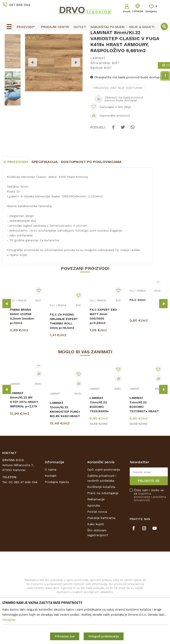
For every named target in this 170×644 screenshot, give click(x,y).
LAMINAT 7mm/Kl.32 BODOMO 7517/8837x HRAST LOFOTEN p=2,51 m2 (144, 451)
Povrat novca (97, 553)
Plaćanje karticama (101, 560)
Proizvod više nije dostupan (118, 123)
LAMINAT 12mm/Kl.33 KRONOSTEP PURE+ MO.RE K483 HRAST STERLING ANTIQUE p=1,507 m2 (65, 456)
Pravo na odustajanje (103, 535)
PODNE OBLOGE (30, 45)
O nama (50, 511)
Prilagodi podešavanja (103, 636)
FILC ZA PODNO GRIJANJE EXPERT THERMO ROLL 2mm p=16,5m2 (64, 363)
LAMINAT (52, 45)
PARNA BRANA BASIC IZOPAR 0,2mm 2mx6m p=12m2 (22, 358)
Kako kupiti (96, 566)
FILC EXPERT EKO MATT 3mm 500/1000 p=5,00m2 (103, 358)
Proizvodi (9, 45)
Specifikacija (45, 204)
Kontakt (51, 517)
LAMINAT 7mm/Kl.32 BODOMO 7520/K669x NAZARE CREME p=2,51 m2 (102, 451)
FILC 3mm (137, 342)
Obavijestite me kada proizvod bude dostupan (127, 112)
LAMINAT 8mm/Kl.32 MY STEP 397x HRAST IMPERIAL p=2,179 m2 (24, 444)
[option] (85, 35)
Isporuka (94, 547)
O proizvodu (16, 204)
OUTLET (84, 35)
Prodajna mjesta (57, 524)
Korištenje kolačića (101, 528)
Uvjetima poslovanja (142, 537)
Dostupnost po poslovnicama (91, 204)
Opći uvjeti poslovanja (103, 511)
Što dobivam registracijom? (98, 574)
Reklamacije (96, 541)
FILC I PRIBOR (18, 343)
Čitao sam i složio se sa (150, 537)
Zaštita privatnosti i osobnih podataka (102, 520)
